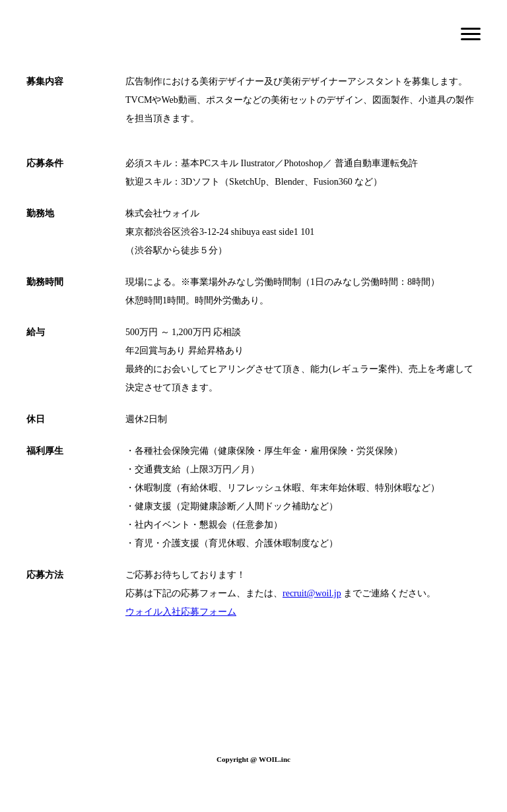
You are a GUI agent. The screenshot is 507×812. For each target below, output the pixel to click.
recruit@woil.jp (312, 593)
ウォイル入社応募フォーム (181, 612)
